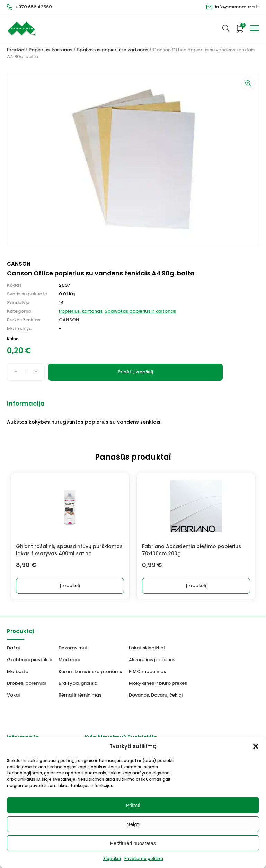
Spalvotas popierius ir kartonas (113, 50)
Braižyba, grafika (78, 683)
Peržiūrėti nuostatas (133, 843)
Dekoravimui (73, 648)
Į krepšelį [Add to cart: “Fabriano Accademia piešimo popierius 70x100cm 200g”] (196, 586)
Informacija (26, 403)
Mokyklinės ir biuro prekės (158, 683)
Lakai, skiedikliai (147, 648)
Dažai (13, 648)
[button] (256, 746)
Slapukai (112, 858)
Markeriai (69, 660)
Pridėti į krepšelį (135, 372)
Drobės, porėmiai (26, 683)
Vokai (13, 695)
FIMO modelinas (147, 671)
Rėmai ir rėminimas (80, 695)
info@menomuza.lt (237, 7)
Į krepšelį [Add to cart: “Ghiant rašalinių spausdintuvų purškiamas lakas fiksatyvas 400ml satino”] (70, 586)
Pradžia (16, 50)
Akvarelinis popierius (152, 660)
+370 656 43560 (34, 7)
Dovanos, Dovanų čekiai (156, 695)
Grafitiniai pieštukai (29, 660)
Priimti (133, 805)
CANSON (69, 320)
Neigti (133, 824)
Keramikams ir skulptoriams (90, 671)
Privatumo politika (144, 858)
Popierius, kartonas (51, 50)
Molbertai (18, 671)
